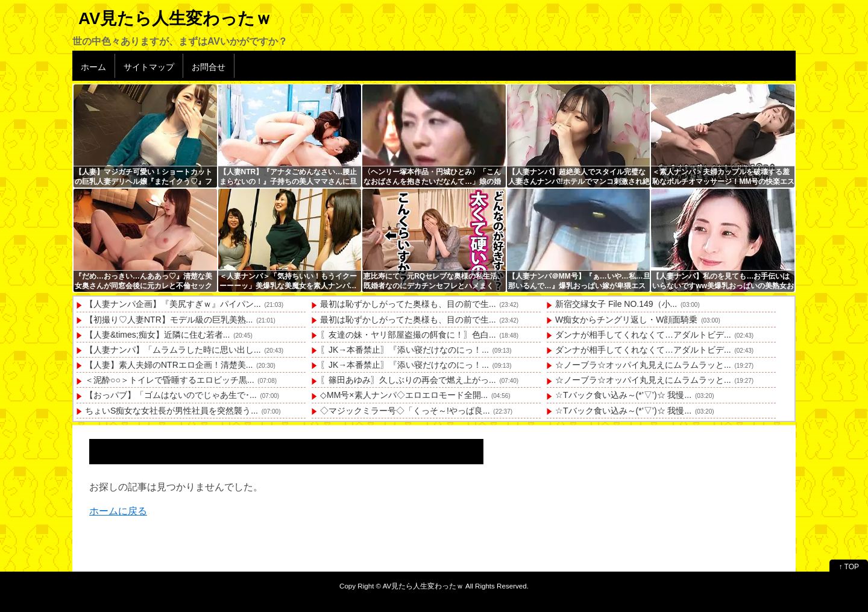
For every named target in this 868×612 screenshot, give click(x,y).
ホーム (93, 67)
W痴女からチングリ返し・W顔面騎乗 (626, 320)
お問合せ (209, 67)
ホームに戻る (118, 511)
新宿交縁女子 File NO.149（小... (616, 304)
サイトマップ (149, 67)
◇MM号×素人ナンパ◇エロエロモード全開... (404, 395)
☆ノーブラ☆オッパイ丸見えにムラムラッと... (643, 365)
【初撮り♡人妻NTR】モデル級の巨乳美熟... (169, 320)
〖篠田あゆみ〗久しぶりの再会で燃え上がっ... (408, 380)
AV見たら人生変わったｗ (175, 18)
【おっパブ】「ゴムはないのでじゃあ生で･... (171, 395)
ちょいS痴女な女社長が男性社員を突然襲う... (171, 411)
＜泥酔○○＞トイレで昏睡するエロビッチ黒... (170, 380)
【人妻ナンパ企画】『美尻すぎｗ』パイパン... (173, 304)
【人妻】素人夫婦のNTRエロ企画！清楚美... (169, 365)
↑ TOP (849, 567)
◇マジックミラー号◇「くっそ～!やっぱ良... (405, 411)
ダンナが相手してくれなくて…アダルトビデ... (643, 335)
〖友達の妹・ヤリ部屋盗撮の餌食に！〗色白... (408, 335)
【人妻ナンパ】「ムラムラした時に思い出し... (173, 350)
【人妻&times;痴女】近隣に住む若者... (157, 335)
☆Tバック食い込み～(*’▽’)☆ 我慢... (623, 395)
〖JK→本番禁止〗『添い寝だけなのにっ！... (404, 350)
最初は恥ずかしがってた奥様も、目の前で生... (408, 304)
